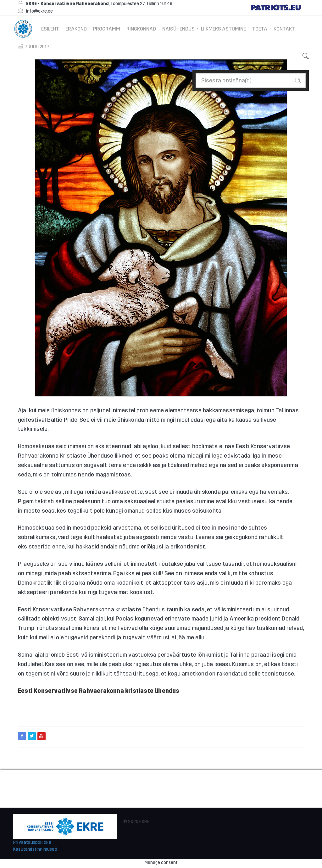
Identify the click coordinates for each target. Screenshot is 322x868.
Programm (107, 29)
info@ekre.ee (39, 11)
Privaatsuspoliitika (32, 842)
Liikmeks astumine (223, 29)
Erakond (76, 29)
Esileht (50, 29)
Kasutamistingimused (35, 849)
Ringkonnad (141, 29)
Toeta (260, 29)
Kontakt (284, 29)
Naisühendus (178, 29)
